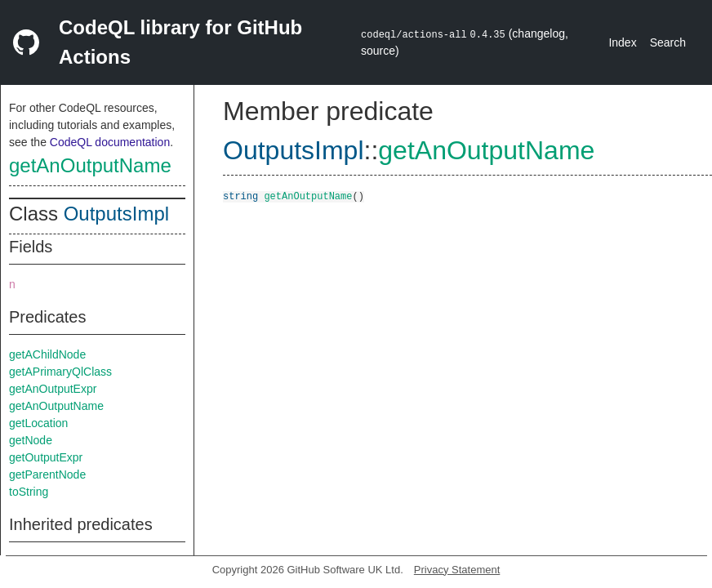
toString (29, 492)
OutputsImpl (116, 214)
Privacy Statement (457, 570)
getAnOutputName (90, 165)
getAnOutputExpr (53, 389)
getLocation (38, 423)
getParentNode (47, 474)
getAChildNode (47, 354)
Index (622, 42)
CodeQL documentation (110, 142)
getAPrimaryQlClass (60, 372)
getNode (31, 440)
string (240, 196)
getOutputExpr (46, 457)
